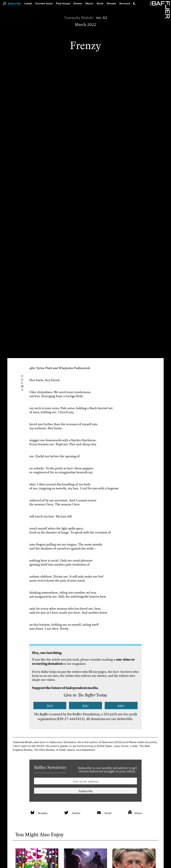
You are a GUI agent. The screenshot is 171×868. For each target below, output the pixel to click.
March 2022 (86, 25)
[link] (32, 813)
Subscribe (14, 4)
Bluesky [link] (43, 813)
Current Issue (44, 3)
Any (121, 705)
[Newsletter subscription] (85, 791)
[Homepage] (160, 10)
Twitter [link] (76, 813)
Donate (111, 3)
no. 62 (102, 18)
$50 (86, 705)
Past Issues (63, 3)
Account (125, 3)
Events (78, 3)
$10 (50, 705)
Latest (28, 3)
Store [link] (100, 3)
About (89, 3)
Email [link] (108, 813)
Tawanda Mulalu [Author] (79, 18)
